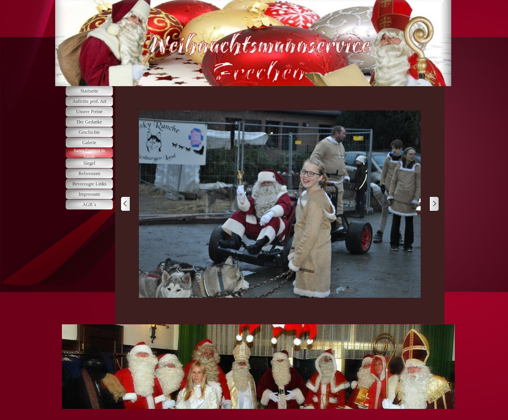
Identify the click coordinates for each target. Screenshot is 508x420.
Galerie (89, 143)
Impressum (89, 194)
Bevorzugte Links (89, 184)
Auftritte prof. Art (89, 101)
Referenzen (89, 173)
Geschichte (89, 132)
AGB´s (89, 204)
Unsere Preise (89, 112)
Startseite (89, 91)
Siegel (89, 163)
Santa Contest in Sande (89, 153)
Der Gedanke (89, 122)
